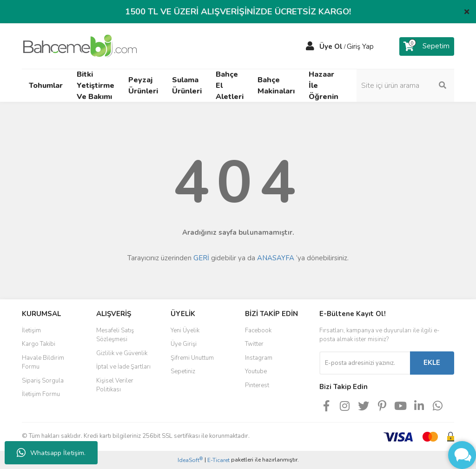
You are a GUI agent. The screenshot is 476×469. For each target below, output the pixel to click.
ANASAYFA (276, 258)
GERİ (201, 258)
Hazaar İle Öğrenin (324, 86)
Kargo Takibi (39, 344)
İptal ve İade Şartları (123, 367)
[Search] (405, 86)
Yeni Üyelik (185, 330)
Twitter (254, 344)
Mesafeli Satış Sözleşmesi (115, 335)
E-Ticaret (218, 460)
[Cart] (427, 46)
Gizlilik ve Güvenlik (122, 353)
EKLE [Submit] (432, 363)
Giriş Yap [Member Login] (360, 46)
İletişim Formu (41, 394)
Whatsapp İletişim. (51, 453)
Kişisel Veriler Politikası (115, 385)
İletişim (31, 330)
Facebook (258, 330)
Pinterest (257, 385)
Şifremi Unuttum (192, 358)
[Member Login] (310, 46)
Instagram (259, 358)
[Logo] (80, 46)
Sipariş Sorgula (43, 381)
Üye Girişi (184, 344)
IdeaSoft (190, 460)
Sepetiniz (183, 371)
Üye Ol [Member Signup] (331, 46)
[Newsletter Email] (365, 363)
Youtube (256, 371)
